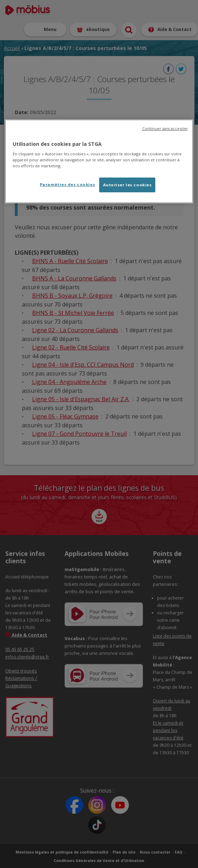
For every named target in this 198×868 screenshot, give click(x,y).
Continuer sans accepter (165, 129)
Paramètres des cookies (68, 184)
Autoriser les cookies (127, 185)
